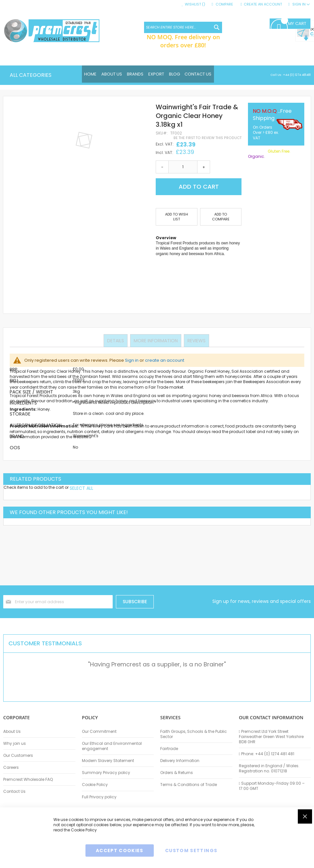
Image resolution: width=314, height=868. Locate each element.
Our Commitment (99, 732)
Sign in (132, 360)
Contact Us (14, 792)
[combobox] (183, 27)
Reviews (196, 340)
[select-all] (81, 488)
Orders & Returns (177, 773)
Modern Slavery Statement (108, 761)
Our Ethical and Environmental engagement (112, 746)
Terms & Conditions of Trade (189, 785)
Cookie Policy (95, 785)
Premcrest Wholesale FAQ (28, 780)
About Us (12, 732)
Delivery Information (180, 761)
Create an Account (263, 4)
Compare (224, 4)
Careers (11, 768)
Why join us (15, 744)
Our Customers (18, 756)
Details (116, 340)
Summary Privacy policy (106, 773)
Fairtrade (169, 749)
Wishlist (195, 4)
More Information (156, 340)
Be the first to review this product (207, 138)
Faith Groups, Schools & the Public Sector (194, 734)
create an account (165, 360)
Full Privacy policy (99, 797)
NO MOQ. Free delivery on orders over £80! (183, 41)
